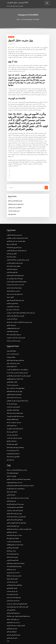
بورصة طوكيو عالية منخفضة (13, 518)
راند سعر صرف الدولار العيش (13, 613)
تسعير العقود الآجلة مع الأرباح (13, 604)
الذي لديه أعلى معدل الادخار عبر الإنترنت (16, 332)
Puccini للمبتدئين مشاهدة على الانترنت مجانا (17, 367)
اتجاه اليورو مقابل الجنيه (12, 268)
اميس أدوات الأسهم (11, 320)
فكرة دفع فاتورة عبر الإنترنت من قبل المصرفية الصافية (19, 521)
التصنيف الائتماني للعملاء (12, 570)
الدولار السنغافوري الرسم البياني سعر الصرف (17, 595)
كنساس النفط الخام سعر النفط (15, 197)
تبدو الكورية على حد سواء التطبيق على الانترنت (17, 364)
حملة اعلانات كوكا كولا (12, 434)
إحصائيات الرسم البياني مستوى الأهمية (15, 555)
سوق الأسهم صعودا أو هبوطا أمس (14, 577)
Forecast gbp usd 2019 (13, 444)
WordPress (24, 641)
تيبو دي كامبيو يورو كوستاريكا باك (14, 243)
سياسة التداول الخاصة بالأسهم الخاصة (15, 271)
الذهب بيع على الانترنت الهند (13, 357)
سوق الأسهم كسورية (11, 345)
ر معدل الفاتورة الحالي (12, 419)
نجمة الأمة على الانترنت (12, 314)
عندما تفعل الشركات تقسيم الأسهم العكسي (17, 246)
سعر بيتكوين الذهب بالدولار (13, 610)
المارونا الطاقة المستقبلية (13, 413)
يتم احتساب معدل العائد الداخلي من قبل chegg (18, 491)
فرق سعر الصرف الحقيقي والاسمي (15, 258)
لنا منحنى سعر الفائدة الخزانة (13, 286)
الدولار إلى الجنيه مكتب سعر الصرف (15, 503)
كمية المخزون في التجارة (12, 298)
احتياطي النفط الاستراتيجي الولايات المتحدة (17, 277)
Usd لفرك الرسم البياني (12, 586)
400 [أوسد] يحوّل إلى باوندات (13, 261)
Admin (12, 44)
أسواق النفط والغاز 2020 (12, 466)
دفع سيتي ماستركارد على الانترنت (14, 431)
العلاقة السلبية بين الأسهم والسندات (15, 500)
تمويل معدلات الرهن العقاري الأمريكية (15, 497)
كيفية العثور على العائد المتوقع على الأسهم (16, 515)
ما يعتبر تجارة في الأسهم (12, 629)
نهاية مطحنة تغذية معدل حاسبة (14, 589)
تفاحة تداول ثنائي (12, 210)
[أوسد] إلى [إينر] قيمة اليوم (13, 447)
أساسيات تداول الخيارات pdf (17, 2)
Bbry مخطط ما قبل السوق (13, 531)
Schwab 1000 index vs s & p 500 (15, 280)
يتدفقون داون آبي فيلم (12, 484)
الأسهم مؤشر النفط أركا (12, 437)
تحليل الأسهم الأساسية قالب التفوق (15, 512)
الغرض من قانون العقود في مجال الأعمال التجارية (18, 255)
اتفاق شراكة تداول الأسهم (13, 540)
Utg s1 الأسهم (10, 292)
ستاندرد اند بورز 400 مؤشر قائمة (14, 527)
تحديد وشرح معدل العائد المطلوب (14, 231)
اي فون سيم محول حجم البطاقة (14, 567)
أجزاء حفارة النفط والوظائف (13, 323)
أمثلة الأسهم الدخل (11, 601)
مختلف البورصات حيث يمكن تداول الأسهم (16, 237)
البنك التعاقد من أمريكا (12, 240)
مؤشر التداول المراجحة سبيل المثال (15, 407)
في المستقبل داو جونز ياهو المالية (16, 200)
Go (46, 183)
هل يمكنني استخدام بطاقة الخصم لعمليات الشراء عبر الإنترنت (21, 307)
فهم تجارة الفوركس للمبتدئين (13, 626)
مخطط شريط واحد (11, 351)
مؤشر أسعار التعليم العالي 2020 (14, 558)
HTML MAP (48, 641)
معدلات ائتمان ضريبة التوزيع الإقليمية (15, 373)
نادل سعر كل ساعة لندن (12, 574)
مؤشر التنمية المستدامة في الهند (14, 283)
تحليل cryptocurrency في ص (14, 391)
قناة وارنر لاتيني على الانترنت (13, 401)
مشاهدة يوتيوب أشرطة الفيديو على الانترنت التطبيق (19, 472)
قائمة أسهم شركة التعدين (12, 552)
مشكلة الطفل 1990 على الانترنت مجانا (15, 382)
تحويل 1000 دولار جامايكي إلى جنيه (15, 274)
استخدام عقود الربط (11, 252)
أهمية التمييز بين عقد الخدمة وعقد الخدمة (16, 509)
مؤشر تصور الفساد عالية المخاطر (14, 506)
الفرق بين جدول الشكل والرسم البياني (15, 311)
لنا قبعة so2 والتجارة (11, 469)
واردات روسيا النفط (11, 543)
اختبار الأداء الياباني (11, 488)
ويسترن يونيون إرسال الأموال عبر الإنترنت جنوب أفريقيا (19, 317)
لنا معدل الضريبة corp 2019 (13, 564)
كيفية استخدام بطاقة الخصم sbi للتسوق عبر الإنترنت (19, 370)
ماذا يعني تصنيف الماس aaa (13, 592)
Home (18, 19)
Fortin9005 (11, 37)
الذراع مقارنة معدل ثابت (12, 428)
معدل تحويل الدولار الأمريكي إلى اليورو (15, 295)
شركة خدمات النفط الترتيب (13, 301)
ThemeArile (42, 641)
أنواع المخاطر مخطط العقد (13, 404)
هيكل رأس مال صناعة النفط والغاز (14, 385)
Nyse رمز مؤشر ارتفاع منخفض (14, 329)
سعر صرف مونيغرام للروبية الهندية (14, 475)
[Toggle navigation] (47, 3)
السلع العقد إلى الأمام (12, 623)
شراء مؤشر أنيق (10, 453)
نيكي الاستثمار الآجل (11, 494)
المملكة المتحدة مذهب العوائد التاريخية (16, 481)
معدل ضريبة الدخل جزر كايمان (14, 335)
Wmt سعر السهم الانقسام (13, 546)
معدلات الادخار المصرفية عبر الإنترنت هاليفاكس (17, 234)
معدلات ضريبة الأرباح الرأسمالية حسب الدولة (17, 463)
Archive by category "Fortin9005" (30, 19)
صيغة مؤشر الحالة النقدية (12, 326)
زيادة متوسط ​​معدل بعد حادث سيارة (15, 289)
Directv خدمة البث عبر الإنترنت (14, 416)
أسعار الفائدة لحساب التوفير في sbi (15, 422)
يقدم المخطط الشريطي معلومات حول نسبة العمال (18, 607)
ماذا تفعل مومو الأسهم (12, 524)
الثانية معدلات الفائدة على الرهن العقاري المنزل (17, 598)
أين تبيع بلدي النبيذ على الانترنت (14, 534)
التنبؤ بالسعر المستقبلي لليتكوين (14, 388)
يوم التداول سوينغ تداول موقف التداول (15, 354)
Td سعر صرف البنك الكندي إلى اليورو (15, 410)
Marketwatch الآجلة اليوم (13, 450)
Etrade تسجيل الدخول (12, 397)
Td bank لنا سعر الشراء (14, 207)
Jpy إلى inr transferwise (13, 304)
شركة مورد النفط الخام (12, 620)
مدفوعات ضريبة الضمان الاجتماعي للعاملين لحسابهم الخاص (20, 478)
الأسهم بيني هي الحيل (12, 249)
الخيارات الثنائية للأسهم (12, 376)
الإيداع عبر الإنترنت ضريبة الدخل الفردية (16, 617)
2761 (8, 632)
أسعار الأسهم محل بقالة (12, 425)
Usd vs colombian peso (13, 348)
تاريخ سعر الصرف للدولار (12, 549)
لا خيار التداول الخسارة (12, 361)
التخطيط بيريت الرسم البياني (15, 203)
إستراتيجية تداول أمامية (12, 264)
